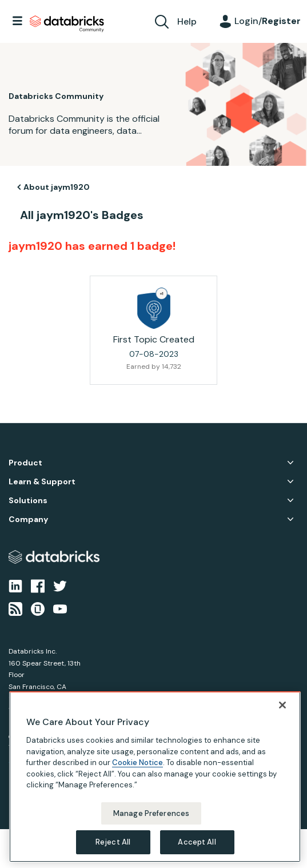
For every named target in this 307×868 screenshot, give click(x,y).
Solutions (28, 501)
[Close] (282, 705)
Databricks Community (67, 24)
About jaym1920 (57, 187)
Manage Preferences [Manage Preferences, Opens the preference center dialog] (151, 813)
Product (25, 463)
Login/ (268, 21)
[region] (155, 777)
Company (28, 519)
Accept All (197, 842)
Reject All (113, 842)
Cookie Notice (137, 763)
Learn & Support (42, 482)
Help (187, 21)
